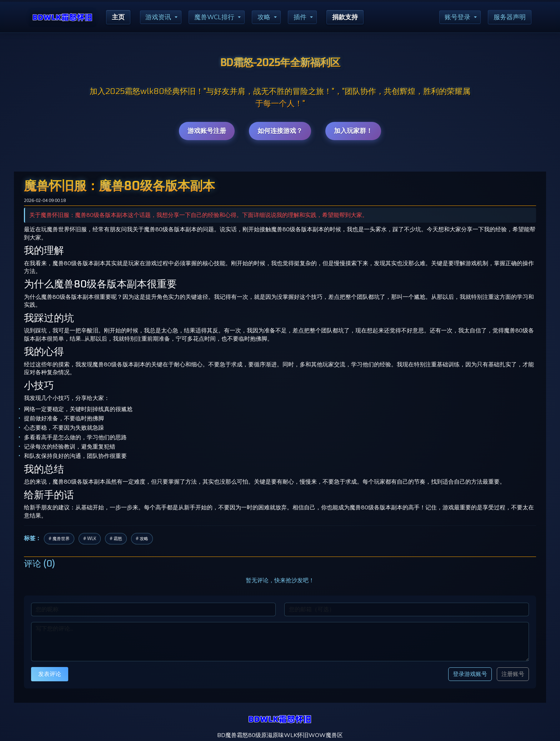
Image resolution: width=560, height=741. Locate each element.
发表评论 (50, 674)
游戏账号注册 (207, 131)
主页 (118, 17)
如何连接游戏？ (280, 131)
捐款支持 (345, 17)
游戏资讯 (159, 17)
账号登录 (457, 17)
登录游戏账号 (470, 674)
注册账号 (513, 674)
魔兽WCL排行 (215, 17)
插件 (300, 17)
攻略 (264, 17)
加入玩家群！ (353, 131)
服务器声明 (510, 17)
